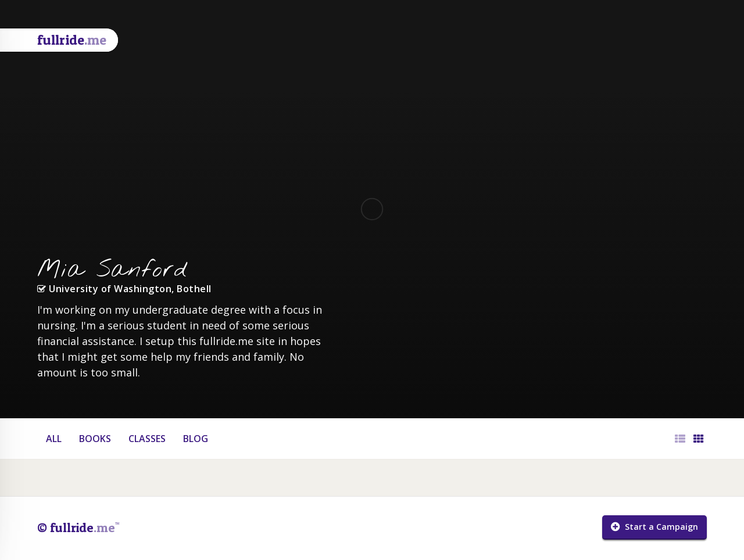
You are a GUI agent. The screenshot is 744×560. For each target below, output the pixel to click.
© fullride (78, 527)
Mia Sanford (112, 270)
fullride (72, 40)
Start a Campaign (654, 527)
